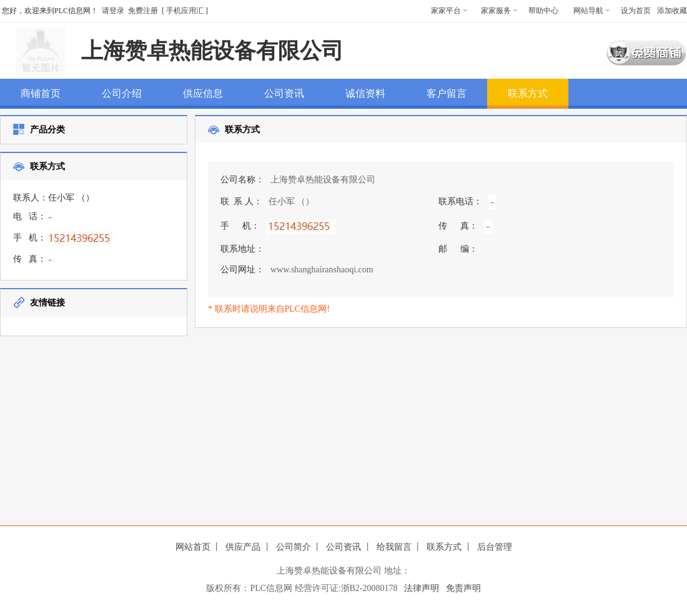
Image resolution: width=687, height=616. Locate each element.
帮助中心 (543, 11)
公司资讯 (343, 547)
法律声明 (422, 588)
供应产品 (243, 547)
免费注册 (143, 11)
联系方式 (444, 547)
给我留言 (394, 547)
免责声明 (463, 588)
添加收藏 (672, 11)
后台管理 (495, 547)
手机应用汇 (185, 11)
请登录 (113, 11)
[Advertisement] (418, 423)
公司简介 (294, 547)
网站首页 (193, 547)
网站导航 (592, 11)
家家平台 (449, 11)
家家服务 (499, 11)
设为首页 (636, 11)
